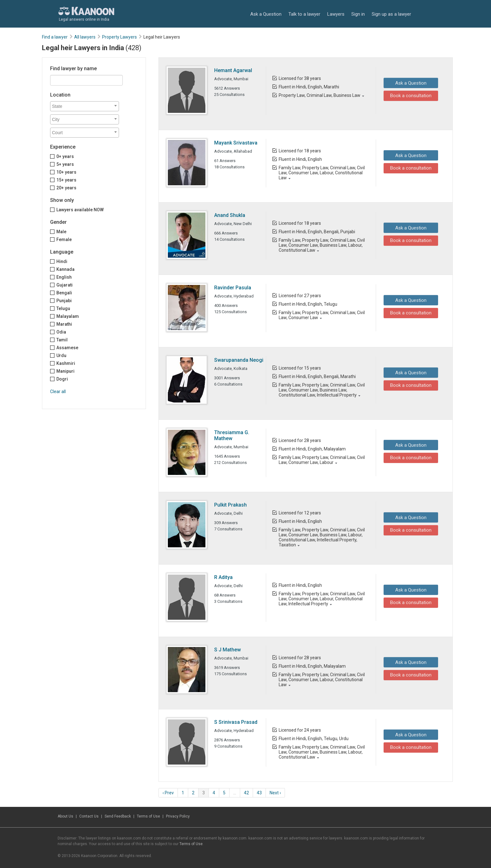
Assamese (67, 348)
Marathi (64, 324)
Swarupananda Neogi (239, 360)
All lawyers (85, 37)
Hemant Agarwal (233, 70)
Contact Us (89, 816)
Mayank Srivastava (236, 143)
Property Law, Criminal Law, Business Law (319, 95)
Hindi (62, 261)
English (64, 277)
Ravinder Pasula (233, 288)
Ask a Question (266, 14)
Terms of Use (148, 816)
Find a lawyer (55, 37)
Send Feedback (118, 816)
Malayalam (68, 316)
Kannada (65, 269)
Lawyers (336, 14)
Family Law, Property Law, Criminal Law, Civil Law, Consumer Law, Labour (321, 460)
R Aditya (223, 577)
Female (64, 239)
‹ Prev (168, 793)
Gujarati (65, 285)
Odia (61, 332)
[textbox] (86, 106)
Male (61, 232)
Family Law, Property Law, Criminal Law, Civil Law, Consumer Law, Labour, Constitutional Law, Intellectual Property (321, 599)
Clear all (58, 392)
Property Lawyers (119, 37)
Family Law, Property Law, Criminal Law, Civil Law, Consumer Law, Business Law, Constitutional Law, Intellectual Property (321, 390)
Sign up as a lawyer (391, 14)
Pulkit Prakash (230, 505)
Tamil (62, 340)
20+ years (66, 188)
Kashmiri (66, 363)
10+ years (66, 172)
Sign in (358, 14)
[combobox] (85, 106)
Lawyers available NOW (80, 210)
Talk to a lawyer (304, 14)
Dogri (62, 379)
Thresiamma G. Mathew (232, 435)
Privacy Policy (178, 816)
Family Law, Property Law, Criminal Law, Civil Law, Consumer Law (321, 315)
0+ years (65, 156)
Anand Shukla (230, 215)
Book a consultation (409, 96)
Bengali (64, 293)
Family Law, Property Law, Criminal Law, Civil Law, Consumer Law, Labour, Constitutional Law (321, 173)
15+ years (66, 180)
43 (259, 793)
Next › (275, 793)
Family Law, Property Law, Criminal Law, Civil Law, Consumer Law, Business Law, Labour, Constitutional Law (321, 245)
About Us (65, 816)
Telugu (63, 308)
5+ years (65, 164)
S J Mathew (227, 650)
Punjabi (64, 301)
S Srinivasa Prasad (236, 722)
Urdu (61, 355)
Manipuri (65, 371)
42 (246, 793)
